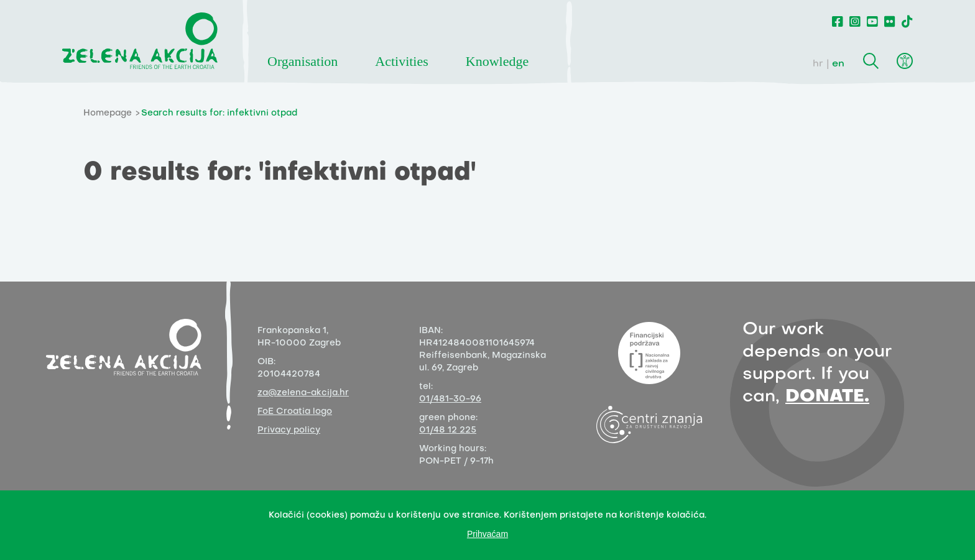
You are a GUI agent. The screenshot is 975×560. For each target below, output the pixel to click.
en (838, 64)
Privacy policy (289, 430)
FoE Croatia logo (295, 412)
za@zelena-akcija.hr (303, 393)
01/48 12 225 (448, 430)
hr (818, 64)
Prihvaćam (487, 534)
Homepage (108, 113)
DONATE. (827, 397)
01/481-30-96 (450, 399)
